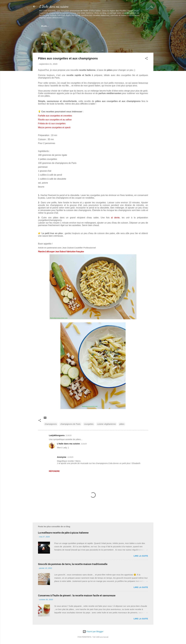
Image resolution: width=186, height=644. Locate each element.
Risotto (109, 26)
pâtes (122, 425)
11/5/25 (70, 458)
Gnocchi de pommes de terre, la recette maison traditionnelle (73, 565)
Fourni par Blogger (93, 631)
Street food (75, 36)
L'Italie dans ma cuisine (54, 6)
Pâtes (97, 26)
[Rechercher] (152, 7)
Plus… (134, 36)
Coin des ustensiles (73, 45)
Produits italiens (116, 36)
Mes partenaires (115, 45)
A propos (95, 45)
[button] (146, 60)
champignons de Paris (70, 425)
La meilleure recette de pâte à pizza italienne (63, 534)
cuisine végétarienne (106, 425)
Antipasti (83, 26)
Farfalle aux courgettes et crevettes (55, 117)
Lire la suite (141, 557)
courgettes (89, 425)
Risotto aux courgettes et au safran (55, 121)
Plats (122, 26)
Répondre (54, 472)
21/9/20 (68, 437)
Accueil (49, 26)
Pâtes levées (55, 36)
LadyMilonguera (57, 436)
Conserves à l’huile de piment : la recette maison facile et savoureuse (77, 597)
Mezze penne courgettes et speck (54, 129)
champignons (51, 425)
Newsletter (66, 26)
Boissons (136, 26)
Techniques (94, 36)
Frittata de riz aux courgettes (52, 125)
